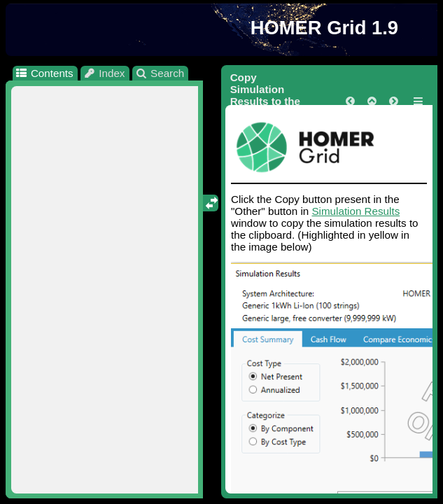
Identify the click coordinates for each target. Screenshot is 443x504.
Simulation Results (356, 211)
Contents (44, 73)
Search (160, 73)
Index (104, 73)
